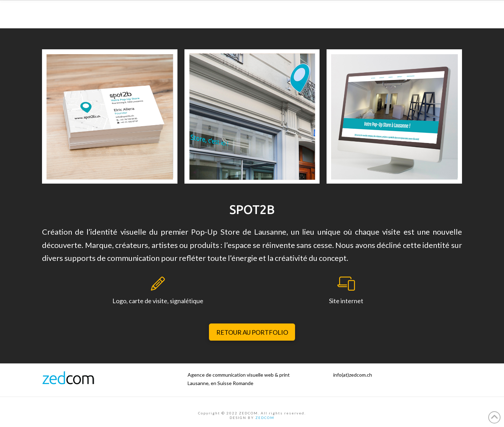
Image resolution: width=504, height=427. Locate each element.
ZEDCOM (265, 418)
